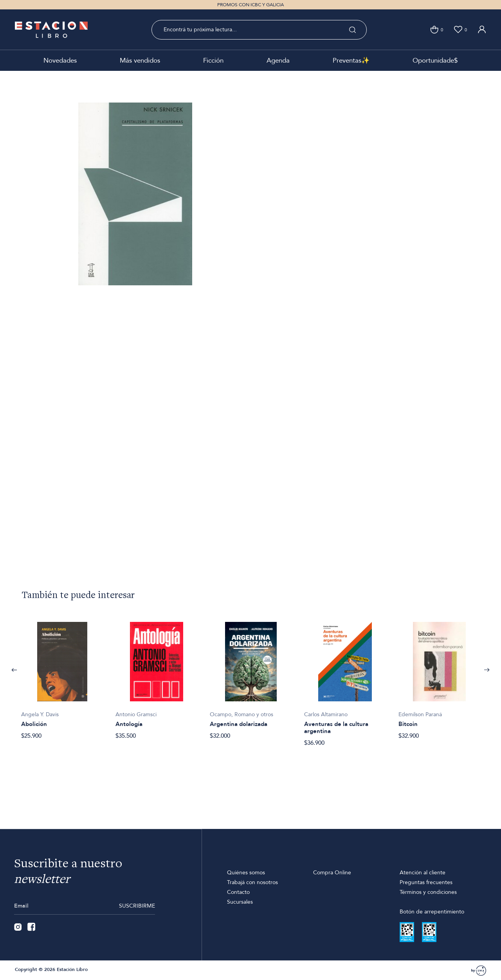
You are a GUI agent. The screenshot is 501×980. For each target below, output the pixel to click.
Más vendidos (140, 60)
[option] (62, 676)
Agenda (278, 60)
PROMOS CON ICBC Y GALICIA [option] (250, 5)
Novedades (60, 60)
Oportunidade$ (435, 60)
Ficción (213, 60)
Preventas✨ (351, 60)
